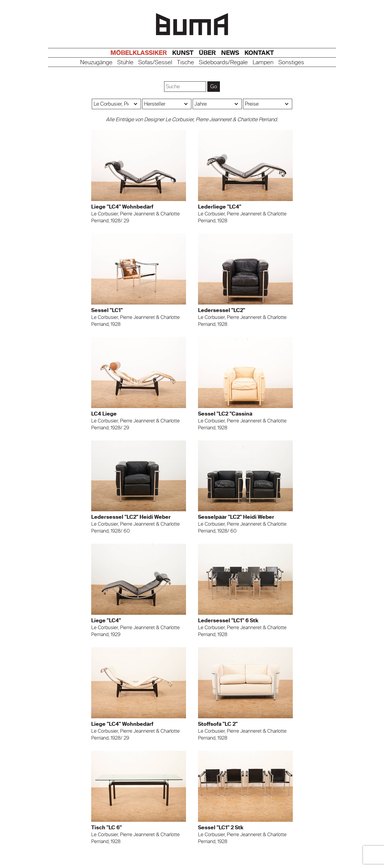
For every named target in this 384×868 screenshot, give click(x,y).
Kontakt (259, 53)
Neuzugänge (96, 63)
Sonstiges (291, 63)
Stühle (125, 63)
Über (207, 53)
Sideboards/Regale (223, 63)
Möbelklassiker (139, 53)
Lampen (263, 63)
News (230, 53)
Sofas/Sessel (155, 63)
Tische (186, 63)
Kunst (183, 53)
